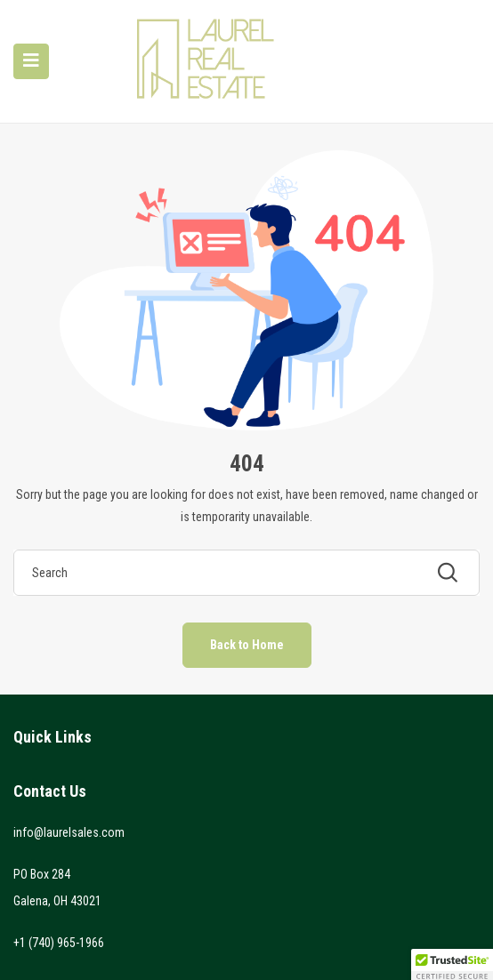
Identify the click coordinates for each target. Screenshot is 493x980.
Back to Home (247, 645)
